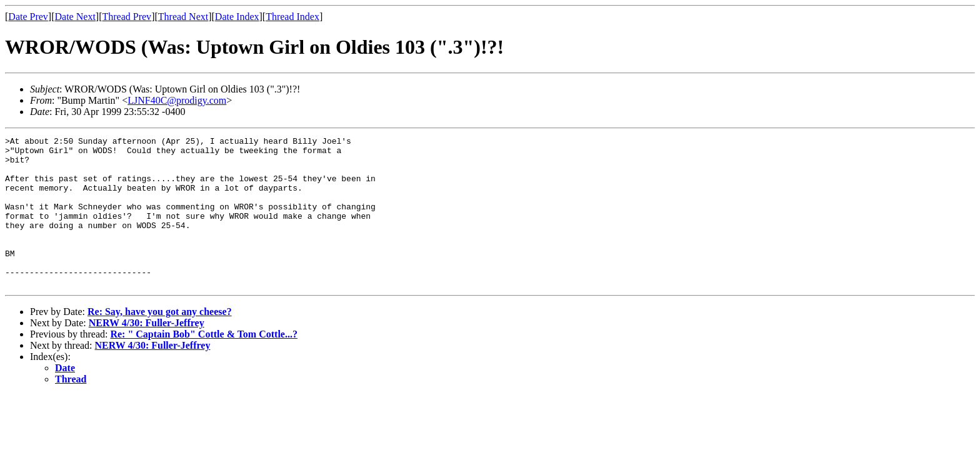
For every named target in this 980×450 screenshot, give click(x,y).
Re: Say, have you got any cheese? (160, 342)
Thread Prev (127, 17)
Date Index (237, 17)
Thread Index (292, 17)
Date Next (75, 17)
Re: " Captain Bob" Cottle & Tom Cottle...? (204, 364)
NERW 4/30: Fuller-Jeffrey (147, 353)
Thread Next (183, 17)
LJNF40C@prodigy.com (177, 100)
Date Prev (28, 17)
